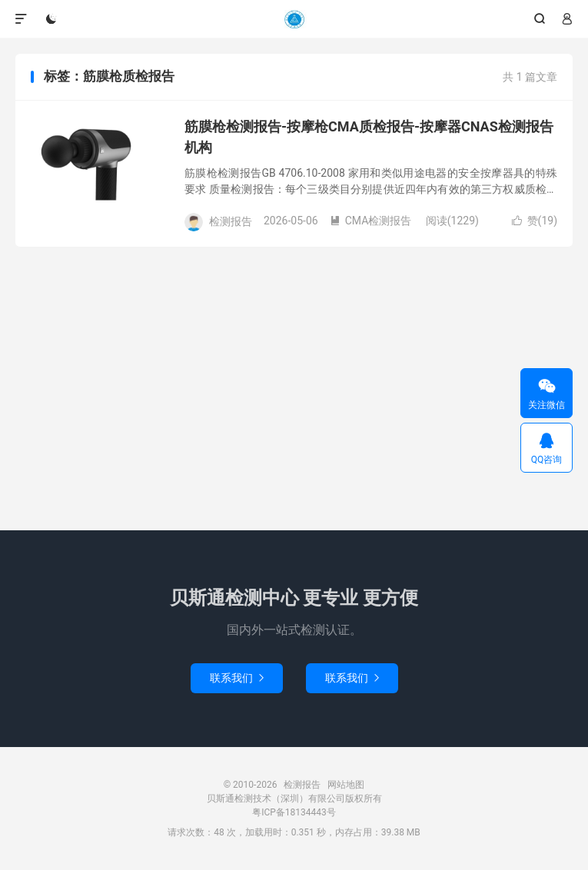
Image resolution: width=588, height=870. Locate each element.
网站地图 (346, 785)
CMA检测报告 (371, 221)
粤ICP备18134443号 (294, 812)
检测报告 (294, 19)
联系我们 (237, 678)
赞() (535, 221)
